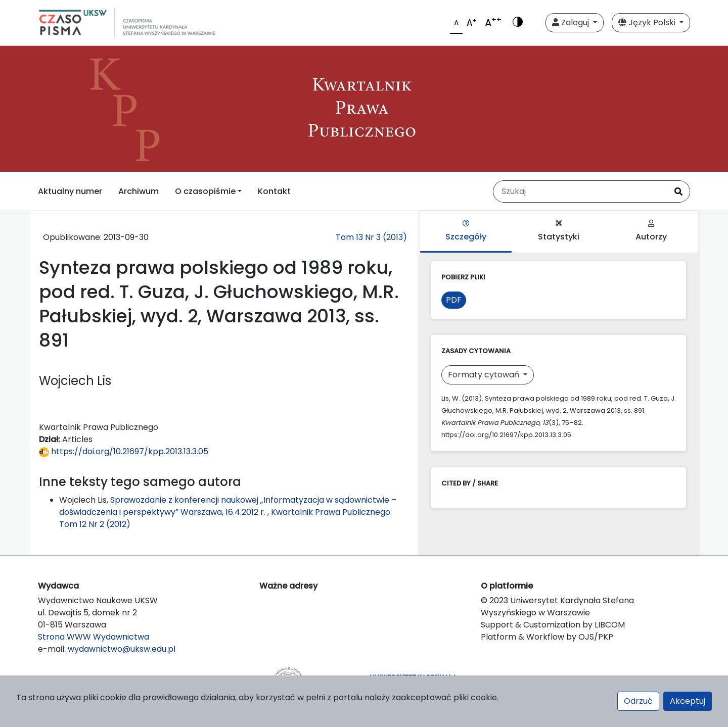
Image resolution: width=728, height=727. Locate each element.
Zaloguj (572, 22)
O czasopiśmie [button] (205, 191)
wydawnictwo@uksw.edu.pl (122, 649)
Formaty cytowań (485, 375)
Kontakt (274, 191)
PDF (454, 300)
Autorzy (651, 231)
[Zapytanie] (580, 191)
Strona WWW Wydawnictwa (94, 637)
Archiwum (139, 191)
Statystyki (559, 231)
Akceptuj (688, 701)
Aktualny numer (70, 191)
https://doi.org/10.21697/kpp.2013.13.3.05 (124, 451)
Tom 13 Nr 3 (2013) (371, 237)
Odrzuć (638, 701)
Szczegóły (466, 231)
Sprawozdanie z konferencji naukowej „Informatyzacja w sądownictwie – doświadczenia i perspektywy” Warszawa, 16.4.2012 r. (228, 506)
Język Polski (648, 22)
